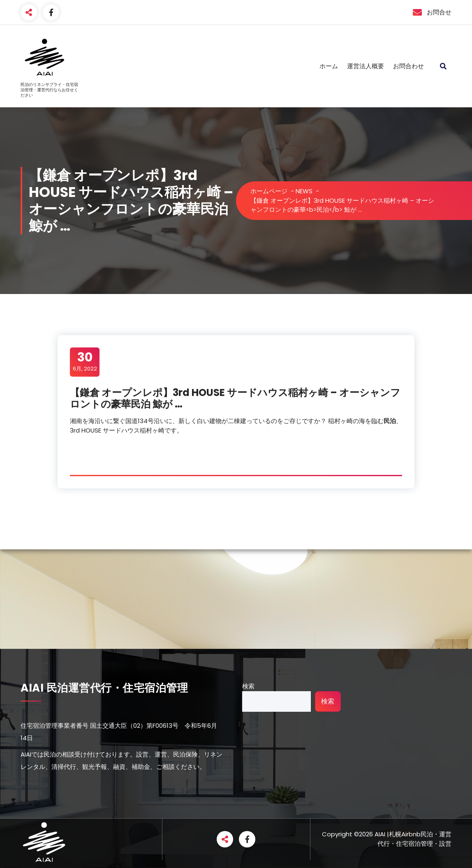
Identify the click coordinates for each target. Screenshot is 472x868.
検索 (248, 686)
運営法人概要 (366, 66)
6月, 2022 (85, 361)
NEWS (304, 191)
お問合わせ (408, 66)
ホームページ (269, 191)
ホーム (329, 66)
